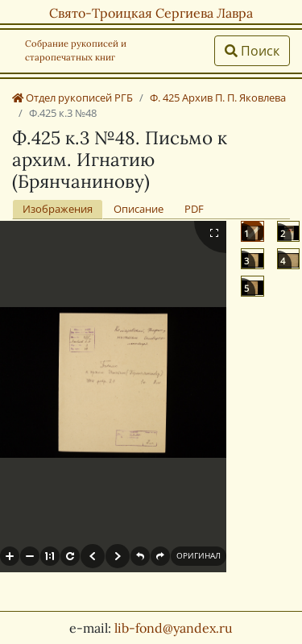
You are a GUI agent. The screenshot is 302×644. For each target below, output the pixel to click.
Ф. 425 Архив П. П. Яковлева (218, 98)
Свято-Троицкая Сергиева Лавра (151, 13)
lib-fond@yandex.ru (174, 628)
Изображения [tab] (58, 209)
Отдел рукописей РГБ (72, 98)
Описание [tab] (139, 209)
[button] (10, 556)
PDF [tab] (194, 209)
